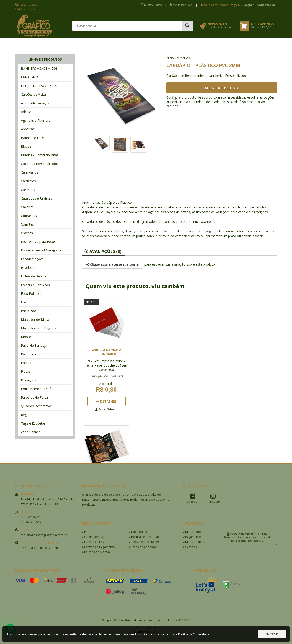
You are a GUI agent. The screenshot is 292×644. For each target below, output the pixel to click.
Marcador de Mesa (35, 319)
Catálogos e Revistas (36, 198)
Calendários (30, 172)
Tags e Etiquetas (33, 423)
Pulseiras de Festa (34, 397)
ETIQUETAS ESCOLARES (39, 86)
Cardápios (28, 181)
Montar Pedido (222, 88)
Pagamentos (193, 537)
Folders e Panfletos (35, 285)
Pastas (26, 363)
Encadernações (32, 259)
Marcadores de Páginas (38, 328)
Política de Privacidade (145, 537)
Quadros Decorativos (37, 406)
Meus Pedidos (181, 5)
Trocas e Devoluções (144, 542)
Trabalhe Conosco (143, 547)
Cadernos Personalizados (40, 164)
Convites (27, 224)
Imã (24, 302)
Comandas (29, 216)
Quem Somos (93, 537)
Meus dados (193, 532)
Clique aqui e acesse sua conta (112, 264)
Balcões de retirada (96, 552)
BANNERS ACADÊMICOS (39, 68)
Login (248, 5)
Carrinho (190, 547)
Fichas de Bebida (34, 276)
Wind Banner (30, 432)
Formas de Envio (94, 542)
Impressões (30, 311)
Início (170, 58)
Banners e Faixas (34, 138)
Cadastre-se (266, 5)
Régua (26, 415)
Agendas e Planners (36, 120)
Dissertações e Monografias (42, 250)
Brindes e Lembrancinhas (40, 155)
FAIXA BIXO (30, 77)
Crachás (27, 233)
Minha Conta (151, 5)
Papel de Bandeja (34, 345)
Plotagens (28, 380)
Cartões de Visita (33, 94)
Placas (26, 371)
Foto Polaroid (31, 294)
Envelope (28, 268)
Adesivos (28, 112)
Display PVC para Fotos (38, 242)
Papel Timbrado (33, 354)
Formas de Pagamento (98, 547)
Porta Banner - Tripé (36, 389)
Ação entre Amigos (35, 103)
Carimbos (28, 190)
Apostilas (28, 129)
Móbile (26, 337)
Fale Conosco (139, 532)
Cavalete (27, 207)
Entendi (272, 634)
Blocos (26, 146)
